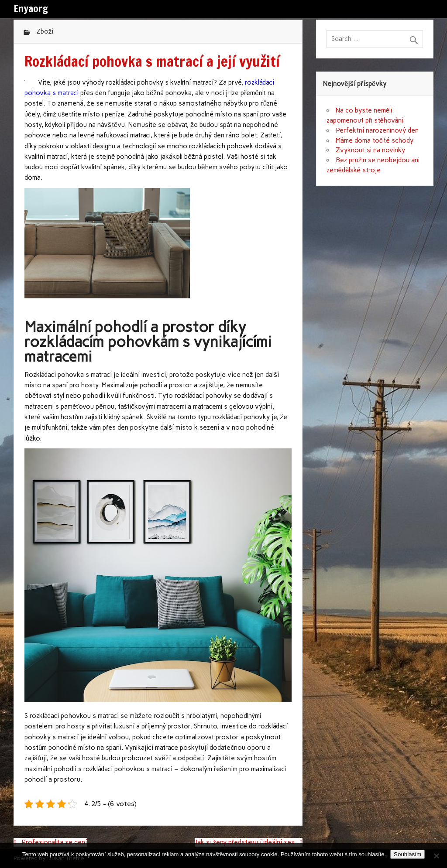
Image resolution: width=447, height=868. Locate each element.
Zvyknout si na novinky (370, 150)
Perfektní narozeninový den (377, 130)
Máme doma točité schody (375, 140)
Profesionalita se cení (54, 842)
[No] (436, 856)
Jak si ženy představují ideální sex (245, 842)
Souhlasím (407, 854)
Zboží (45, 31)
